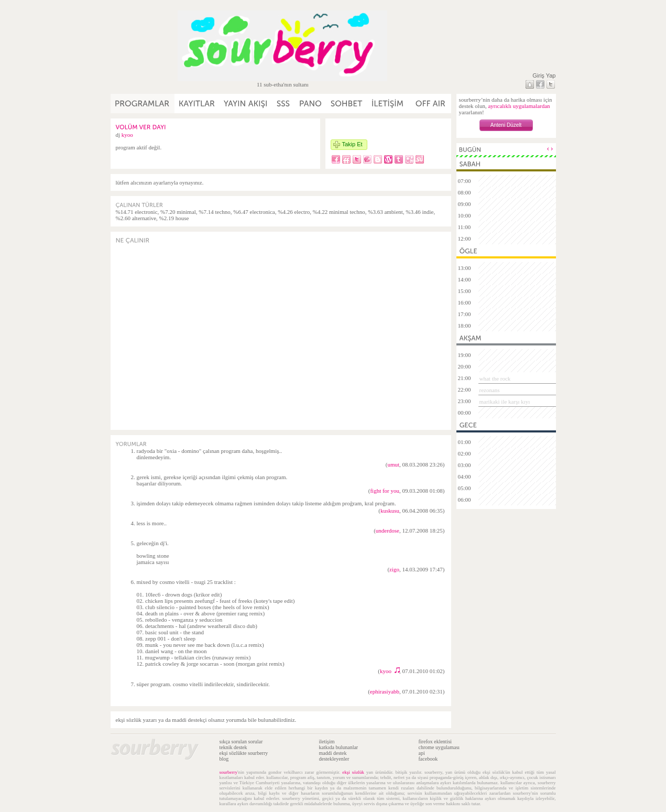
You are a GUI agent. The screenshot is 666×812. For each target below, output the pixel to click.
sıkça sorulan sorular (241, 741)
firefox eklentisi (435, 741)
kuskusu (390, 511)
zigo (394, 569)
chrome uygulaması (439, 747)
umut (393, 464)
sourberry (229, 772)
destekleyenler (334, 759)
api (422, 753)
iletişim (327, 741)
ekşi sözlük (353, 772)
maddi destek (333, 753)
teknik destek (233, 747)
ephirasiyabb (385, 691)
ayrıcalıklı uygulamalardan (519, 106)
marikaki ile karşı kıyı (505, 402)
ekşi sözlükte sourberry (244, 753)
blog (224, 759)
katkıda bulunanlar (339, 747)
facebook (428, 759)
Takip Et (352, 144)
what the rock (495, 378)
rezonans (490, 390)
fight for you (385, 491)
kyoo (127, 135)
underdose (387, 530)
